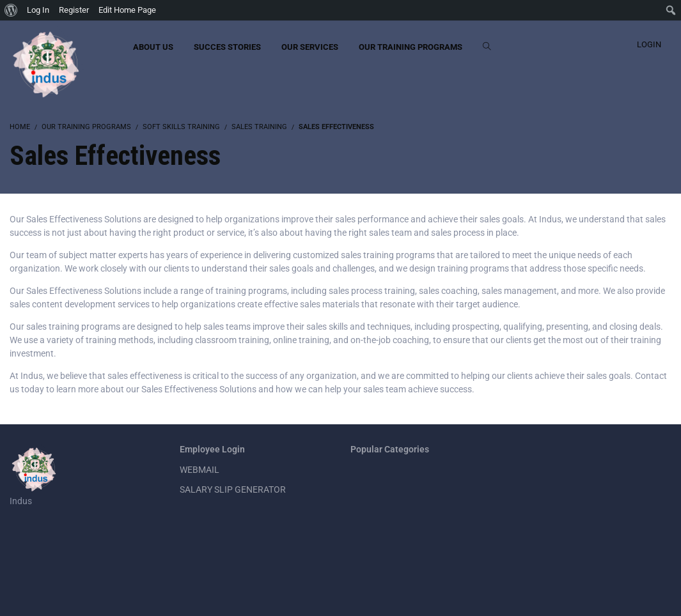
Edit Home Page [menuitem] (127, 10)
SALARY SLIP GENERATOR (233, 489)
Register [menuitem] (74, 10)
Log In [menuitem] (38, 10)
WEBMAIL (200, 470)
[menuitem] (11, 10)
